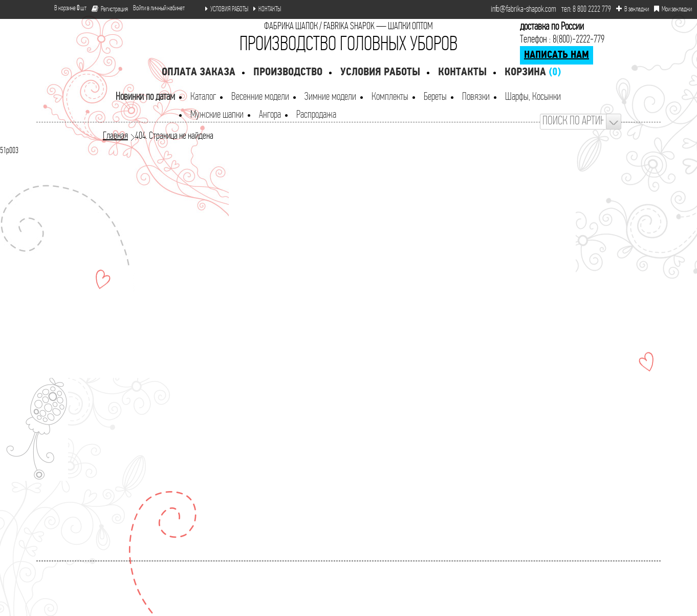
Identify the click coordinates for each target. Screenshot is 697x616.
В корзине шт (66, 8)
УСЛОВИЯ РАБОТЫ (227, 9)
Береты (435, 97)
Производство (288, 72)
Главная (115, 136)
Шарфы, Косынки (533, 97)
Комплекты (390, 97)
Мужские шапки (217, 115)
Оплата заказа (199, 72)
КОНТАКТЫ (267, 9)
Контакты (462, 72)
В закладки (633, 9)
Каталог (203, 97)
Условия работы (380, 72)
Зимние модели (330, 97)
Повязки (476, 97)
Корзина (533, 72)
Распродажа (316, 115)
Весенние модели (260, 97)
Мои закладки (673, 9)
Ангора (270, 115)
